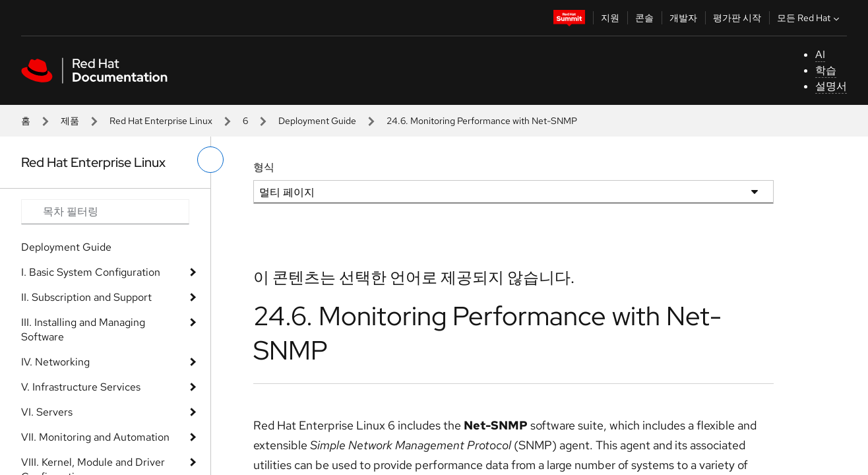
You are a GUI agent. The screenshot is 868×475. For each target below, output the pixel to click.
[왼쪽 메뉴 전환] (210, 160)
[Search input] (105, 212)
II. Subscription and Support (86, 297)
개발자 (683, 18)
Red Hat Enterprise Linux (161, 121)
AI (820, 54)
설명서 (831, 86)
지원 (610, 18)
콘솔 (644, 18)
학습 (826, 70)
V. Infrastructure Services (81, 387)
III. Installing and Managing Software (83, 330)
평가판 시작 (737, 18)
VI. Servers (47, 412)
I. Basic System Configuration (91, 272)
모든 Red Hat (810, 18)
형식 (264, 167)
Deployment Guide (317, 121)
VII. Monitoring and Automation (95, 437)
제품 (70, 121)
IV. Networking (55, 362)
